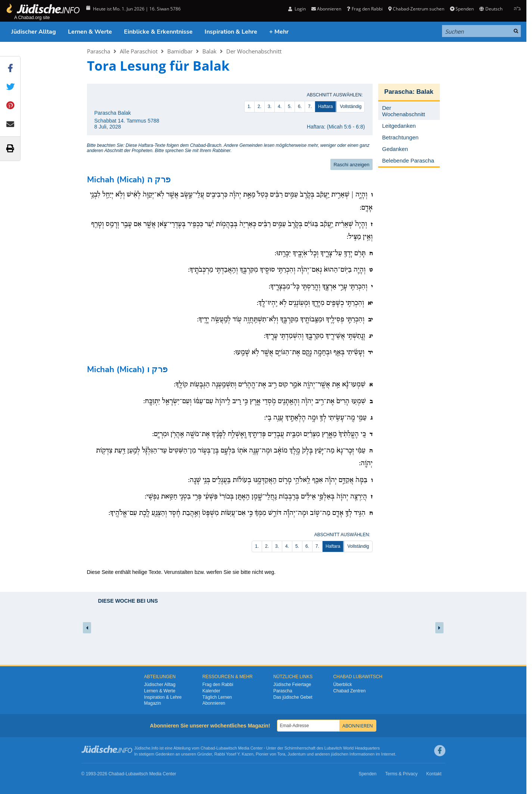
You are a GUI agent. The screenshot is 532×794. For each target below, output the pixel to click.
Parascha (99, 51)
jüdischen (340, 754)
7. (310, 106)
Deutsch (491, 9)
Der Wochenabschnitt (254, 51)
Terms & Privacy (402, 774)
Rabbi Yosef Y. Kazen (234, 754)
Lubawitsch (227, 748)
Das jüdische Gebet (293, 697)
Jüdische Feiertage (292, 685)
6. (300, 106)
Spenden (462, 9)
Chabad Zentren (350, 691)
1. (249, 106)
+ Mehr (279, 32)
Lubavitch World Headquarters (352, 748)
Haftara (325, 106)
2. (259, 106)
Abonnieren (326, 9)
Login (297, 9)
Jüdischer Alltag (34, 32)
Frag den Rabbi (365, 9)
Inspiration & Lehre (231, 32)
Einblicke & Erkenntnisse (158, 32)
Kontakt (434, 774)
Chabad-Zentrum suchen (416, 9)
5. (290, 106)
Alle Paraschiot (139, 51)
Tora (281, 754)
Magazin (153, 703)
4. (280, 106)
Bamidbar (180, 51)
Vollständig (351, 106)
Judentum (296, 754)
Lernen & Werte (90, 32)
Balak (209, 51)
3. (270, 106)
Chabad (208, 748)
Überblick (343, 685)
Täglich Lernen (217, 697)
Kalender (211, 691)
